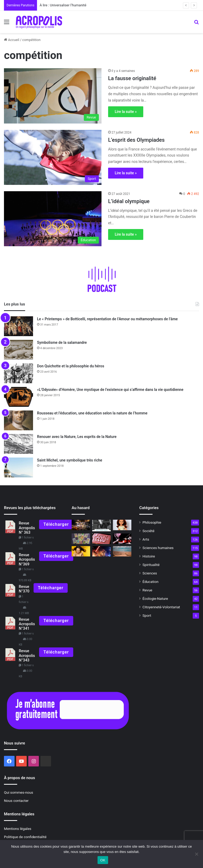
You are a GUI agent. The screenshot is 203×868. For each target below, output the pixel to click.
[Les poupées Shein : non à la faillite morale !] (122, 525)
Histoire (149, 556)
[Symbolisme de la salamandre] (19, 350)
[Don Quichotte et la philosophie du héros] (19, 373)
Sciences (150, 573)
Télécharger (56, 524)
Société (148, 531)
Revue (147, 590)
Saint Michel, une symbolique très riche (70, 460)
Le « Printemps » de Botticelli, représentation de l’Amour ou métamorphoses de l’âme (107, 319)
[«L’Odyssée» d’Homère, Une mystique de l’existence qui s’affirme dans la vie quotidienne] (19, 397)
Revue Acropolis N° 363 (27, 528)
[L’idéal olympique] (53, 219)
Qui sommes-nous (19, 792)
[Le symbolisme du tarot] (81, 539)
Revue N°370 (24, 589)
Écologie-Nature (155, 599)
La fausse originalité (132, 78)
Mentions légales (18, 829)
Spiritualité (151, 565)
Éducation (151, 582)
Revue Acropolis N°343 (27, 656)
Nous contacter (16, 801)
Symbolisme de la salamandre (62, 342)
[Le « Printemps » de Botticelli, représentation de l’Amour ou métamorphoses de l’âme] (19, 326)
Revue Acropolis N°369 (27, 560)
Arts (146, 539)
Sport (147, 615)
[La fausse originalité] (53, 96)
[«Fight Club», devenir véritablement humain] (101, 539)
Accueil (12, 40)
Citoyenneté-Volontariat (161, 607)
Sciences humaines (158, 548)
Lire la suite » (126, 112)
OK (103, 860)
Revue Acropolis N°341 (27, 624)
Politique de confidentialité (25, 837)
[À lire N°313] (101, 526)
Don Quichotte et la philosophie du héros (71, 366)
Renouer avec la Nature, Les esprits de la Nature (77, 437)
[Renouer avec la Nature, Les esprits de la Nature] (19, 444)
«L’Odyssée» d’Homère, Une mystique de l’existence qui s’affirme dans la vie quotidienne (110, 390)
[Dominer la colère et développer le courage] (81, 551)
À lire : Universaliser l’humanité (63, 5)
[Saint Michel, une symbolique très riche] (19, 467)
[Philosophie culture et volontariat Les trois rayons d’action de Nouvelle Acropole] (122, 539)
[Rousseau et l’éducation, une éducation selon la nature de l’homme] (19, 420)
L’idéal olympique (129, 201)
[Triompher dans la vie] (81, 525)
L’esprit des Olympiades (136, 140)
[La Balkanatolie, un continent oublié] (122, 551)
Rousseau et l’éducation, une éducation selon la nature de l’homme (92, 413)
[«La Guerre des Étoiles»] (101, 551)
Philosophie (152, 522)
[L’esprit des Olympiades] (53, 157)
